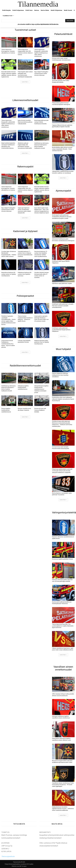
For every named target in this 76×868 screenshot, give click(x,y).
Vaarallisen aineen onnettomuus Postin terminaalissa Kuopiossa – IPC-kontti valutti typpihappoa (63, 785)
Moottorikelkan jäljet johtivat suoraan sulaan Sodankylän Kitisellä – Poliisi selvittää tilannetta (62, 149)
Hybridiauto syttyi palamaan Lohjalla (62, 283)
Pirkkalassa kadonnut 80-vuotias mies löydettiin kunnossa (25, 274)
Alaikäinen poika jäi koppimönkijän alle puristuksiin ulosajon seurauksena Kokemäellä (25, 146)
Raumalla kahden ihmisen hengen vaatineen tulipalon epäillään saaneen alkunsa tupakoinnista (9, 74)
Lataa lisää (25, 82)
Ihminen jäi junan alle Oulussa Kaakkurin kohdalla (40, 410)
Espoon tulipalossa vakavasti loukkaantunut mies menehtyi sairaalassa (60, 375)
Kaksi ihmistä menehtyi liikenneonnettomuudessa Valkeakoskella (25, 122)
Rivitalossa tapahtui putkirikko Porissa (62, 559)
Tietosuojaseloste (8, 856)
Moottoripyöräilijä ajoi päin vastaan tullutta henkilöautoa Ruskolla (41, 122)
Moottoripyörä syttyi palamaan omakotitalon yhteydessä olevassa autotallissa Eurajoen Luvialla (62, 217)
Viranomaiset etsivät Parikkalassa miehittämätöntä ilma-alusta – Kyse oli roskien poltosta (8, 344)
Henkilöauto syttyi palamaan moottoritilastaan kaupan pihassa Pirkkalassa (61, 330)
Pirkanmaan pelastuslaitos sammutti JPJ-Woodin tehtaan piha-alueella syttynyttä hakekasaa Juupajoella (62, 471)
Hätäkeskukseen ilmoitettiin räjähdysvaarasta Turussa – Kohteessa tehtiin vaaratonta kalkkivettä (63, 809)
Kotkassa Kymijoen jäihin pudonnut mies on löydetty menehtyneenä (42, 342)
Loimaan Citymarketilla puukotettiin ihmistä (24, 341)
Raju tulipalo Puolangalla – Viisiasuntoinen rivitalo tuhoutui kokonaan (42, 74)
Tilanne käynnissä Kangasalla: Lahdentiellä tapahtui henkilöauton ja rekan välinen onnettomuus (41, 53)
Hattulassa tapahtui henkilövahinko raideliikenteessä (23, 388)
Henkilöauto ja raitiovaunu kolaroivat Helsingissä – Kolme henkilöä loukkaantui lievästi (41, 146)
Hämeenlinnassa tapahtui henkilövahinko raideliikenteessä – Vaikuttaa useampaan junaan (41, 389)
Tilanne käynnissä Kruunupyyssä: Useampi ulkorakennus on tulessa (8, 51)
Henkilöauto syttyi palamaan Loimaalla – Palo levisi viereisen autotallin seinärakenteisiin (63, 306)
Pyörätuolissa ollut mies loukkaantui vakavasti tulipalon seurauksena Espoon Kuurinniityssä (63, 399)
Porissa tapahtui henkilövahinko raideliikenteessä (6, 410)
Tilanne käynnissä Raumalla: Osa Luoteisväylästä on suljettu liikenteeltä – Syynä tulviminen (63, 626)
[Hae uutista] (70, 21)
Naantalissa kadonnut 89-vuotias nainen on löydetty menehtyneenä (9, 274)
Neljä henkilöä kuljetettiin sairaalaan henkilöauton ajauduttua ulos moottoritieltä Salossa (8, 146)
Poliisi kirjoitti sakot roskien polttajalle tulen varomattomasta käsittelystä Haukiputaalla (25, 74)
